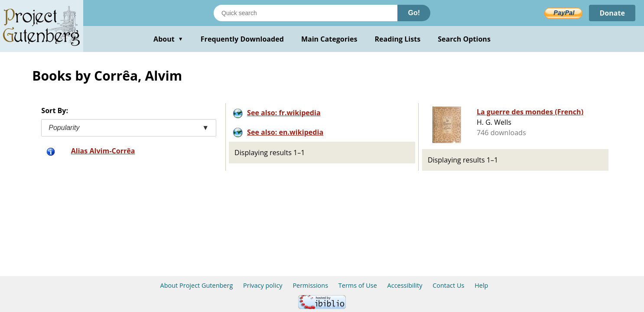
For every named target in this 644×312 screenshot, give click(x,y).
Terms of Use (358, 285)
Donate (612, 13)
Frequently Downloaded (242, 39)
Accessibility (405, 285)
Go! (414, 13)
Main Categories (329, 39)
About (168, 39)
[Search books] (306, 13)
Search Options (464, 39)
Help (481, 285)
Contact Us (448, 285)
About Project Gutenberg (197, 285)
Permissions (310, 285)
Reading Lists (398, 39)
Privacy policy (263, 285)
